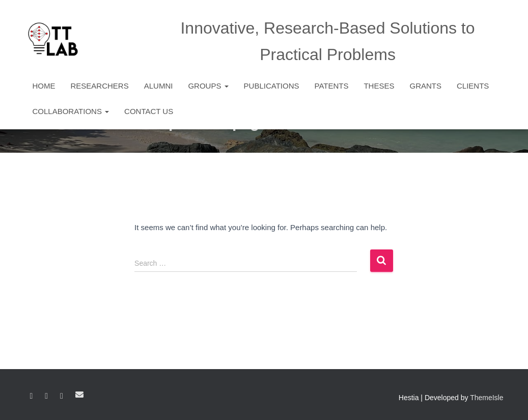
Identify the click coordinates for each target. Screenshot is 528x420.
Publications (272, 86)
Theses (379, 86)
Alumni (159, 86)
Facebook (32, 396)
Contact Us (149, 111)
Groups (208, 86)
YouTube (62, 396)
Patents (332, 86)
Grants (425, 86)
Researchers (100, 86)
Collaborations (71, 111)
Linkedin (46, 396)
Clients (473, 86)
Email (79, 395)
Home (44, 86)
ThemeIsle (487, 398)
